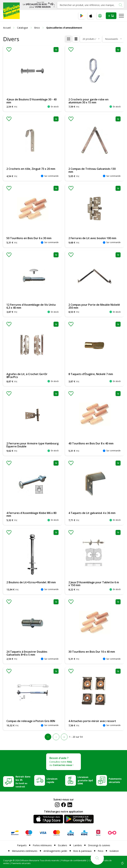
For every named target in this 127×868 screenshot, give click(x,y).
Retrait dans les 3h (23, 781)
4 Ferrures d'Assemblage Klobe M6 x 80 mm (31, 514)
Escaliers (63, 845)
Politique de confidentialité (74, 860)
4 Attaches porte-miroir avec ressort (92, 721)
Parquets (22, 845)
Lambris (78, 845)
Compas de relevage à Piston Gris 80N (31, 721)
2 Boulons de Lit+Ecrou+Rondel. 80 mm (31, 582)
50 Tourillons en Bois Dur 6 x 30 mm (29, 238)
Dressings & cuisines (99, 845)
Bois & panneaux (82, 851)
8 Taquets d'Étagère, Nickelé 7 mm (91, 374)
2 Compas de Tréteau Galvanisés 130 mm (92, 170)
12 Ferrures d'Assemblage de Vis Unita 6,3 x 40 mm (31, 306)
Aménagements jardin (55, 851)
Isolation (114, 851)
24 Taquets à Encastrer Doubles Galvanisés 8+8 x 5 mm (27, 653)
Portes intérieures (42, 845)
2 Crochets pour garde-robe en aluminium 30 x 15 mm (88, 101)
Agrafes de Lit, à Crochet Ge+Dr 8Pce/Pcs (27, 376)
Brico (101, 851)
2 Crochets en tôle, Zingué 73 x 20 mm (31, 169)
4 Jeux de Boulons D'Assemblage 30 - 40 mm (32, 101)
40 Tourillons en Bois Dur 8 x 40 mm (91, 443)
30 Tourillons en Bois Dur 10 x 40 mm (92, 652)
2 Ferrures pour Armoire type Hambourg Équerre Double (32, 445)
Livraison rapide (52, 780)
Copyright (8, 860)
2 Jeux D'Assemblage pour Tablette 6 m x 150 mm (94, 584)
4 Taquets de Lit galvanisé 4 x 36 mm (92, 513)
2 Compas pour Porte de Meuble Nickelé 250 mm (94, 306)
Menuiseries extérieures (25, 851)
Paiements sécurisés (115, 780)
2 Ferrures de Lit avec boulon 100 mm (92, 238)
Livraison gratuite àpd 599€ (85, 780)
